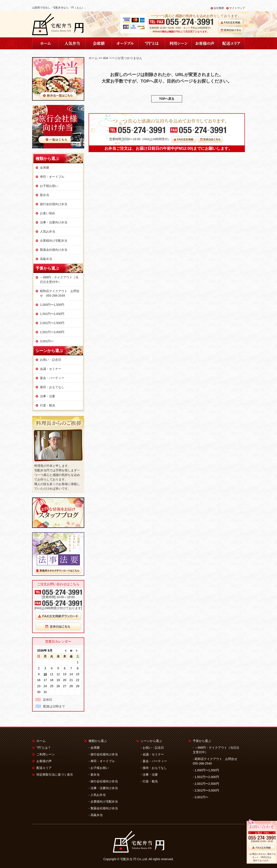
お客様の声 (44, 761)
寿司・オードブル (52, 177)
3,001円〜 (47, 341)
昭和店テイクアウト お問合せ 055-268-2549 (60, 293)
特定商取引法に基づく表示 (55, 775)
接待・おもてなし (52, 387)
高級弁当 (46, 259)
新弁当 (45, 195)
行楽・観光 (48, 405)
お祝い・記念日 (51, 360)
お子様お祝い (49, 186)
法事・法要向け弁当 (54, 222)
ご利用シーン (46, 754)
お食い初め (48, 213)
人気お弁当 (48, 231)
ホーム (93, 58)
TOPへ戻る (167, 99)
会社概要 (219, 8)
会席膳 (45, 168)
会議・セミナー (51, 369)
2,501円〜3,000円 (52, 332)
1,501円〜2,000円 (52, 314)
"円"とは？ (44, 748)
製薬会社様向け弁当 (54, 250)
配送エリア (44, 768)
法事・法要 (48, 396)
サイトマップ (237, 8)
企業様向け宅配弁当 (54, 241)
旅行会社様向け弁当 (54, 204)
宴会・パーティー (52, 378)
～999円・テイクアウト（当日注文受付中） (59, 280)
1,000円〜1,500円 (52, 305)
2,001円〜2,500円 (52, 323)
